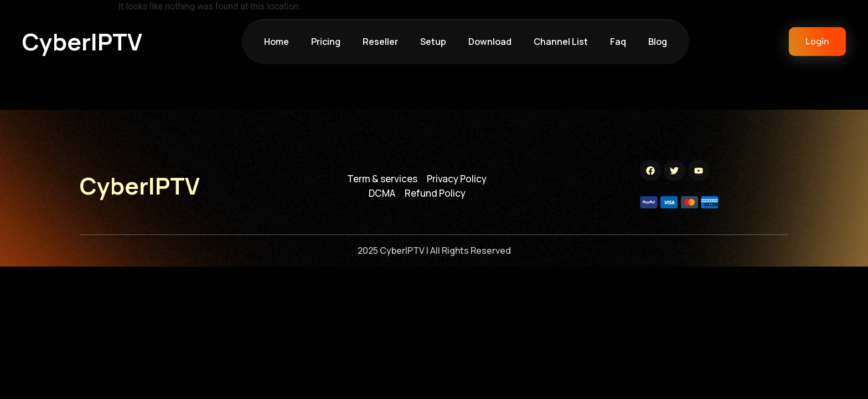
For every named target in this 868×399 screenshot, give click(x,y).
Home (277, 42)
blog (658, 42)
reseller (380, 42)
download (490, 42)
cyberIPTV (82, 42)
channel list (561, 42)
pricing (326, 42)
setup (433, 42)
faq (618, 42)
